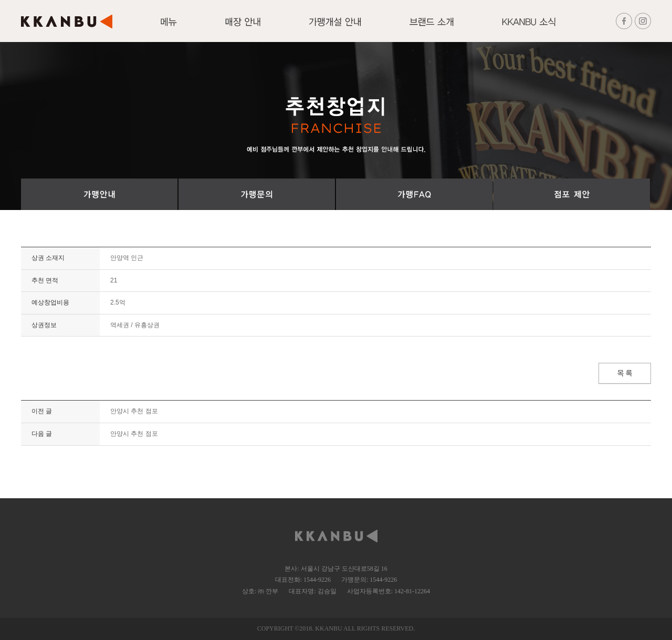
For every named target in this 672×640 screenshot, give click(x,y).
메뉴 (169, 28)
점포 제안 (572, 194)
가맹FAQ (414, 194)
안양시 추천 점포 (134, 411)
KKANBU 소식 (529, 28)
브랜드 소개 (432, 28)
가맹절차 (99, 194)
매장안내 (243, 28)
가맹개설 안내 (335, 28)
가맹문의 (257, 194)
